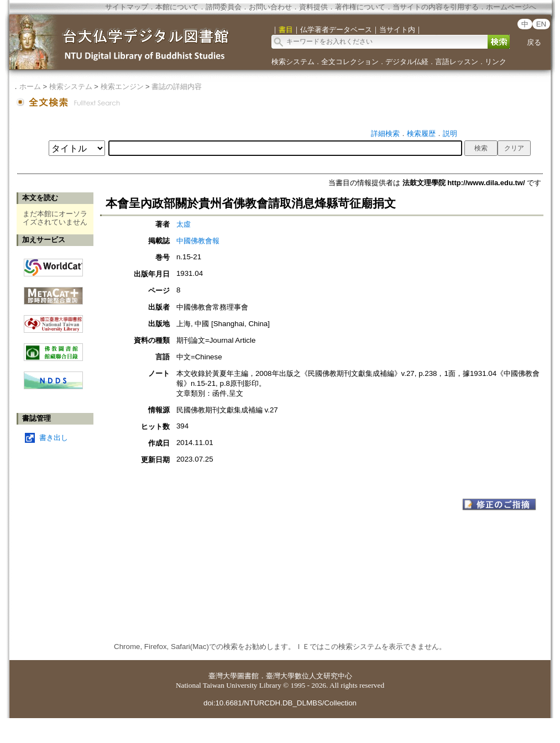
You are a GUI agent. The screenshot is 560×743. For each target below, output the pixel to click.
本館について (177, 7)
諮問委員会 (224, 7)
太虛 (184, 224)
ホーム (30, 87)
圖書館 (248, 676)
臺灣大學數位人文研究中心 (309, 676)
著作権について (360, 7)
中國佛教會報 (198, 241)
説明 (450, 134)
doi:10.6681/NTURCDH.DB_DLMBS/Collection (280, 703)
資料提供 (313, 7)
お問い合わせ (270, 7)
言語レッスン (457, 62)
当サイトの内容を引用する (436, 7)
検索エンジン (122, 87)
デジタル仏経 (407, 62)
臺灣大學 (223, 676)
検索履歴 (421, 134)
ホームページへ (511, 7)
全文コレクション (350, 62)
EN (541, 24)
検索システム (293, 62)
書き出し (54, 438)
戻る (534, 42)
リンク (496, 62)
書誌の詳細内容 (177, 87)
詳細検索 (385, 134)
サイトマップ (127, 7)
